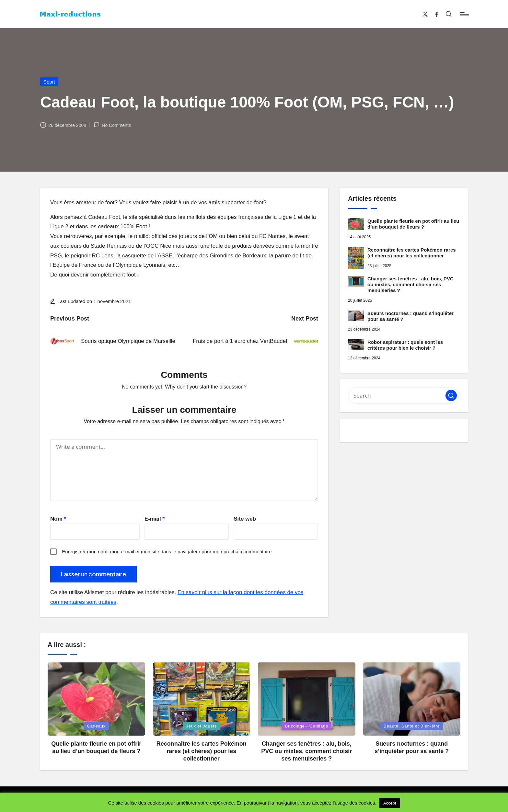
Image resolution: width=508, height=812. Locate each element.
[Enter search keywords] (404, 396)
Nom (58, 519)
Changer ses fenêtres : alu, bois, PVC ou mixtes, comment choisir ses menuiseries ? (410, 284)
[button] (451, 395)
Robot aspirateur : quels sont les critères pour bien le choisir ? (405, 345)
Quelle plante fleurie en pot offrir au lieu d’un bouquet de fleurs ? (413, 224)
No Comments (112, 125)
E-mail (155, 519)
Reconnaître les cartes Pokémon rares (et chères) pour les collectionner (412, 253)
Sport (49, 82)
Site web (245, 519)
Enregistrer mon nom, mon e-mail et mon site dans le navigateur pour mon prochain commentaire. (167, 552)
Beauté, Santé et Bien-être (412, 726)
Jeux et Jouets (201, 726)
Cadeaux (97, 726)
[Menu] (464, 14)
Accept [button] (390, 803)
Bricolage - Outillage (307, 726)
